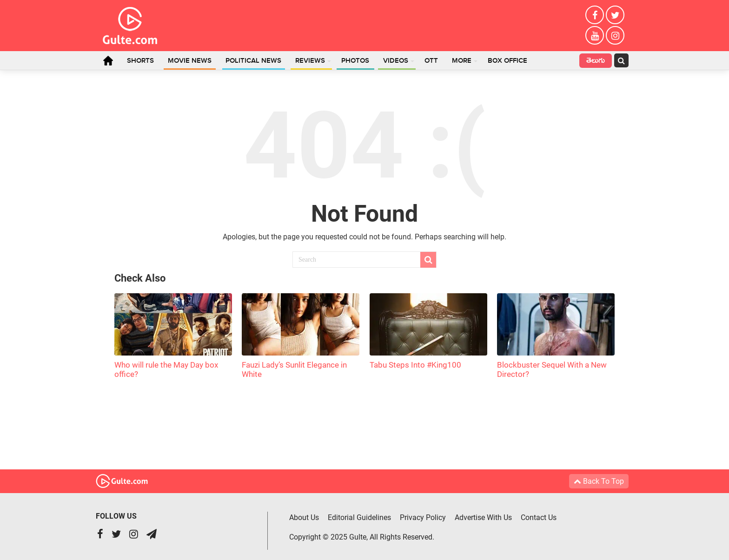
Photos (355, 61)
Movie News (190, 61)
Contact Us (539, 517)
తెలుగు (596, 62)
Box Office (507, 61)
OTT (431, 61)
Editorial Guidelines (359, 517)
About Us (304, 517)
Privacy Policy (423, 517)
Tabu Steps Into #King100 (415, 365)
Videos (396, 61)
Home (108, 60)
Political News (253, 61)
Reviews (310, 61)
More (462, 61)
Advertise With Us (483, 517)
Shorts (140, 61)
